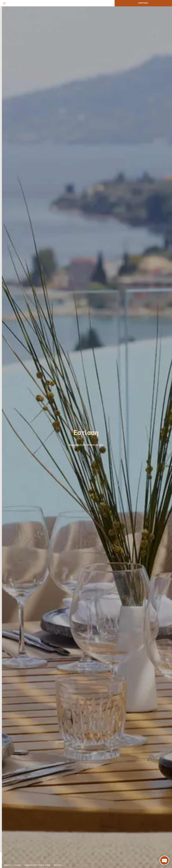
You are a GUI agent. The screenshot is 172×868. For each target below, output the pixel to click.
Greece (18, 865)
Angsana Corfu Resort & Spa (37, 865)
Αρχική (7, 865)
